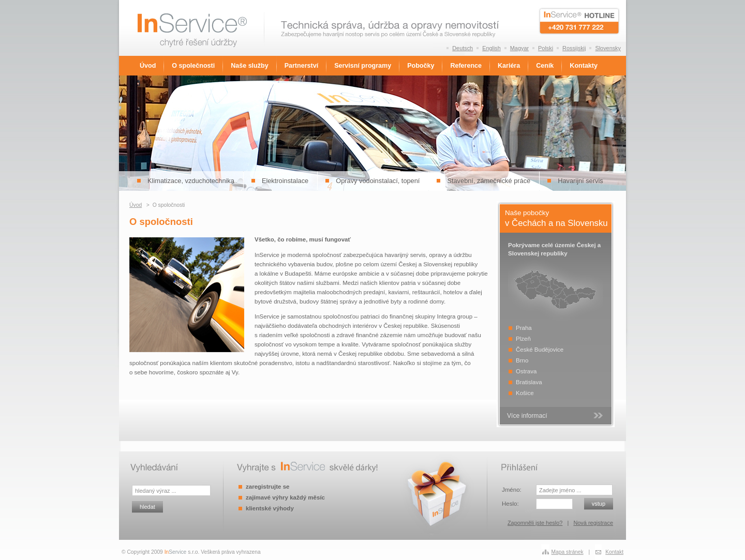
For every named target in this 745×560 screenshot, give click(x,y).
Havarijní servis (580, 181)
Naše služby (249, 66)
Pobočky (421, 66)
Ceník (545, 66)
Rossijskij (574, 48)
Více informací (527, 416)
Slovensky (608, 48)
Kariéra (509, 66)
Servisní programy (363, 66)
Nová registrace (593, 523)
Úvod (148, 66)
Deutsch (463, 48)
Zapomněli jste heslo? (535, 523)
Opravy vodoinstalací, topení (378, 181)
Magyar (519, 48)
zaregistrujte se (267, 487)
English (491, 48)
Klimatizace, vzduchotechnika (191, 181)
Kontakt (614, 552)
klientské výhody (270, 508)
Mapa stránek (568, 552)
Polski (546, 48)
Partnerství (301, 66)
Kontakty (584, 66)
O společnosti (193, 66)
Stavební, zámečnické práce (489, 181)
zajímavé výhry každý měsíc (285, 497)
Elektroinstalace (285, 181)
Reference (466, 66)
